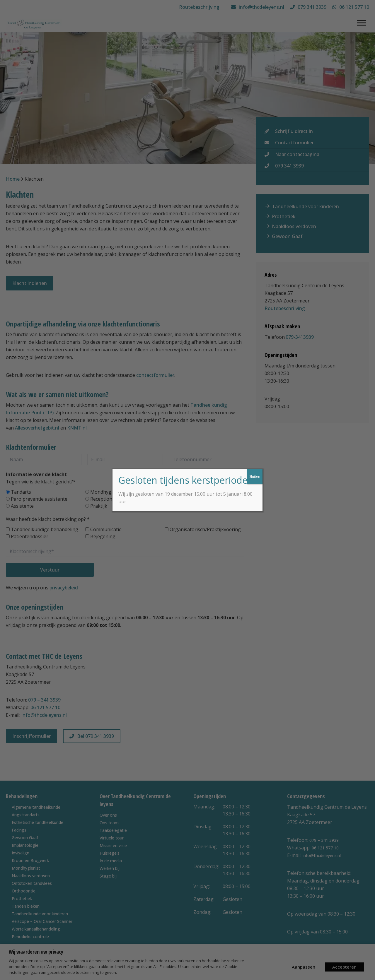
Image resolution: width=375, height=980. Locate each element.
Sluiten (255, 477)
